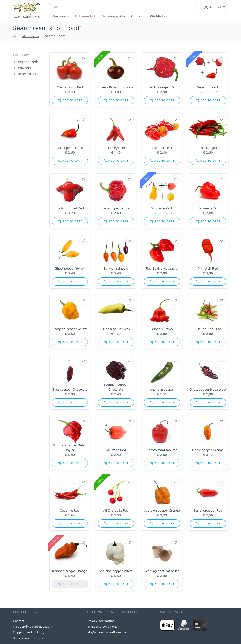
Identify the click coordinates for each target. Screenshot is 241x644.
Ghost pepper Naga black (208, 389)
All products (31, 36)
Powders (25, 68)
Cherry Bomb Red (70, 87)
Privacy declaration (100, 621)
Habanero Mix (162, 148)
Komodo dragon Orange (70, 571)
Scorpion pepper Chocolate (116, 387)
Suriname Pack (162, 208)
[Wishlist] (83, 59)
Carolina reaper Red (162, 87)
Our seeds (61, 16)
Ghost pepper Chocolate (70, 389)
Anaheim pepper (162, 389)
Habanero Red (208, 208)
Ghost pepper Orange (208, 450)
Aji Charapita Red (116, 510)
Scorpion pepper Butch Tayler (70, 447)
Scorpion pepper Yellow (70, 329)
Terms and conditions (102, 626)
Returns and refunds (28, 638)
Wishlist (159, 16)
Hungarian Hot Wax (116, 329)
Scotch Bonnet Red (70, 208)
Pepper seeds (28, 62)
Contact (138, 16)
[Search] (124, 7)
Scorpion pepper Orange (162, 510)
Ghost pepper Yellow (70, 268)
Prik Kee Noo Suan (208, 329)
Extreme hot (85, 16)
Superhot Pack (208, 87)
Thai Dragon (208, 148)
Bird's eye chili (116, 148)
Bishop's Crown (162, 329)
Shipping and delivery (29, 632)
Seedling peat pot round (162, 571)
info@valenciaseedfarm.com (107, 632)
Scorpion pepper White (116, 571)
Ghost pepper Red (70, 148)
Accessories (27, 74)
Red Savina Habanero (162, 268)
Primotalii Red (208, 268)
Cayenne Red (70, 510)
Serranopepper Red (208, 510)
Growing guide (113, 16)
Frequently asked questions (33, 626)
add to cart (70, 100)
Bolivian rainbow (116, 268)
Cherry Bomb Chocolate (116, 87)
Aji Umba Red (116, 450)
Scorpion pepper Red (116, 208)
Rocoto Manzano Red (162, 450)
